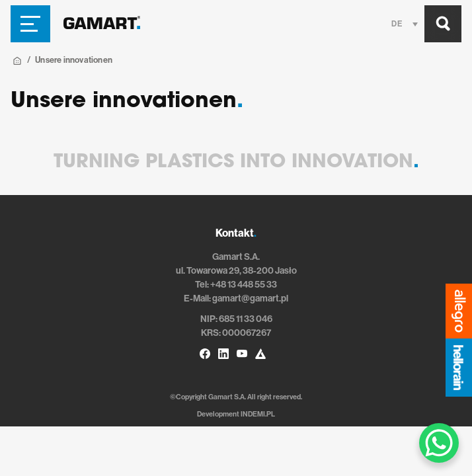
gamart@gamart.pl (250, 298)
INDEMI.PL (258, 414)
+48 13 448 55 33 (244, 285)
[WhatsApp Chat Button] (439, 443)
